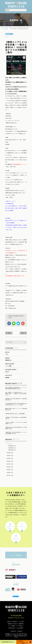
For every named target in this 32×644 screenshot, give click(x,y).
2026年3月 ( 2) (12, 446)
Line (14, 323)
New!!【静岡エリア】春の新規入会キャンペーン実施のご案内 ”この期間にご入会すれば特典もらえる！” (16, 394)
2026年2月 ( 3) (12, 448)
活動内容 (21, 624)
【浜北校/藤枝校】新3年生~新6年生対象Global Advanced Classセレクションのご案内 (16, 404)
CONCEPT (14, 622)
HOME (3, 28)
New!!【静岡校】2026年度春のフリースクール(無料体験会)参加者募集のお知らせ (16, 388)
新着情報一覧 (6, 28)
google (23, 323)
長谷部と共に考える (13, 624)
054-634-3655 (17, 615)
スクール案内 (12, 626)
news (9, 34)
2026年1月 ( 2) (12, 450)
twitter (18, 323)
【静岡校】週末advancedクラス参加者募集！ (15, 414)
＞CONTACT (13, 631)
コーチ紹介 (21, 622)
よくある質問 (19, 628)
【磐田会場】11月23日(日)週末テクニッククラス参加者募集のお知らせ (16, 433)
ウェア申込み (19, 626)
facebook (9, 323)
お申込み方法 (12, 628)
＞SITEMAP (19, 631)
